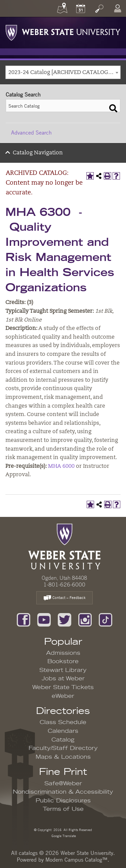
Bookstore (63, 662)
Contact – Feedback (65, 598)
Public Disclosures (63, 801)
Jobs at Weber (63, 679)
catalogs (28, 853)
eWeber (63, 696)
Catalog (63, 740)
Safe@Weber (63, 784)
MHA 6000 (61, 466)
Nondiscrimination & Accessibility (63, 792)
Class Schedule (63, 722)
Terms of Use (63, 809)
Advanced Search (31, 133)
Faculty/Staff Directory (63, 748)
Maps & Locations (63, 757)
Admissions (63, 653)
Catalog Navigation (38, 153)
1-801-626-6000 (64, 584)
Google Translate (63, 836)
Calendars (63, 731)
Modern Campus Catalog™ (76, 860)
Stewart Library (63, 670)
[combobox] (63, 72)
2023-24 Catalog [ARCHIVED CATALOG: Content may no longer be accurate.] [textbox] (64, 73)
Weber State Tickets (63, 687)
